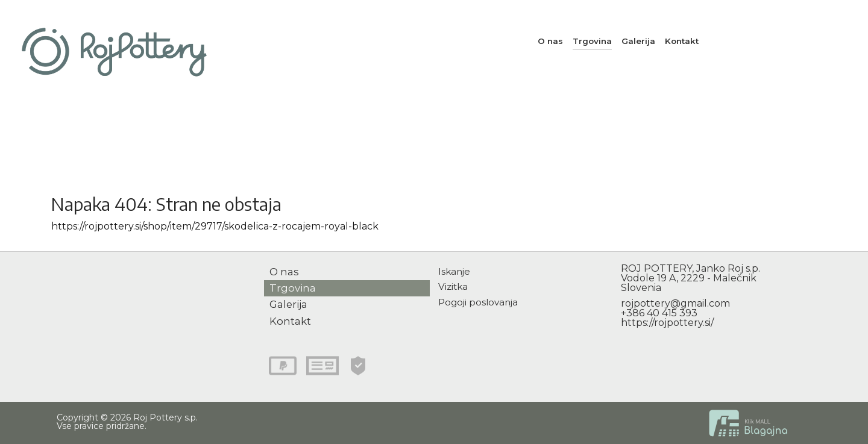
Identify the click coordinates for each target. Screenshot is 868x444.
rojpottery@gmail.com (675, 303)
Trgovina (592, 41)
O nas (550, 41)
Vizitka (453, 286)
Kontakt (682, 41)
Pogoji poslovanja (478, 302)
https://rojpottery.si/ (667, 323)
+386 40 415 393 (659, 313)
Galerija (638, 41)
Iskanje (454, 271)
